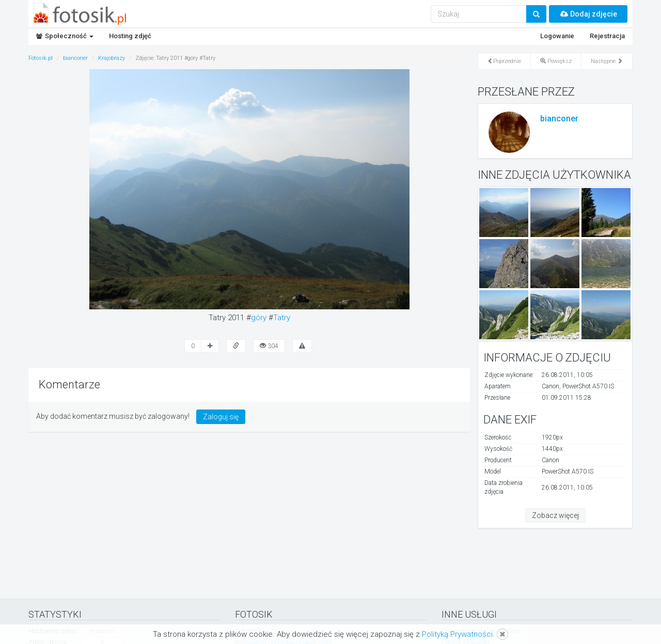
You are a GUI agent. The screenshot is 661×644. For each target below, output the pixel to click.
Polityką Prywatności (457, 634)
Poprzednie (504, 61)
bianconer (559, 119)
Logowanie (557, 36)
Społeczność (65, 36)
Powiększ (556, 61)
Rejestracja (607, 36)
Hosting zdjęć (130, 36)
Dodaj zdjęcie (588, 14)
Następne (607, 61)
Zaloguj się (221, 417)
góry (259, 318)
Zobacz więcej (555, 515)
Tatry (282, 318)
